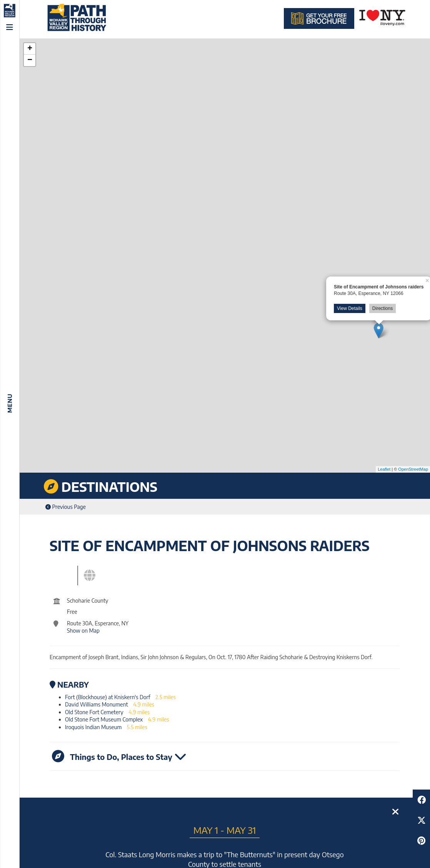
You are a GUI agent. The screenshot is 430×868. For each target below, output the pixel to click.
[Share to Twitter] (421, 820)
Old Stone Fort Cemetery (94, 712)
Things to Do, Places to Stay (119, 756)
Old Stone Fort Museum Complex (104, 719)
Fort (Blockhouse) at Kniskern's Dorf (108, 697)
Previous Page (66, 507)
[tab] (71, 573)
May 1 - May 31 (225, 830)
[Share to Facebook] (421, 800)
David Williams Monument (97, 704)
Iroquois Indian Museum (93, 727)
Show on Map (83, 631)
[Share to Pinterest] (421, 841)
